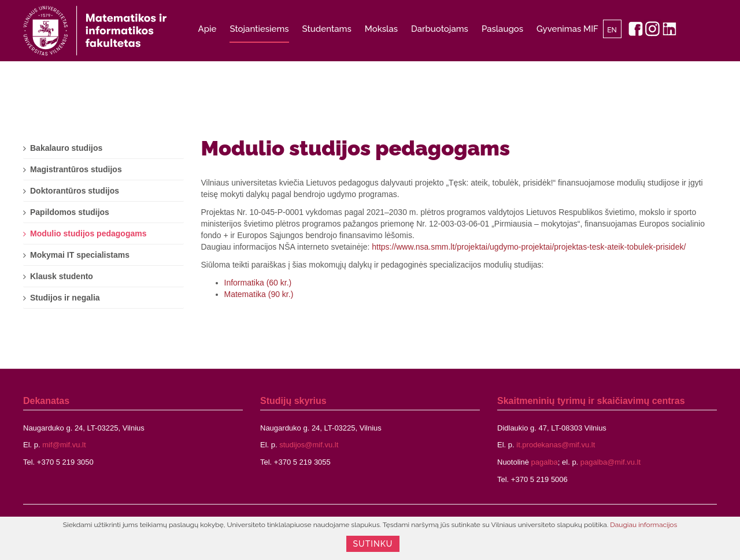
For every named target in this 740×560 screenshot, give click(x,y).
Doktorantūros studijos (75, 191)
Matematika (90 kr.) (259, 294)
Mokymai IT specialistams (80, 255)
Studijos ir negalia (65, 298)
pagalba (545, 462)
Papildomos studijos (70, 212)
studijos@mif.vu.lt (309, 445)
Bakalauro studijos (66, 148)
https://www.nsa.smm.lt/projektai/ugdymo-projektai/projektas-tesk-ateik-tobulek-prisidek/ (529, 247)
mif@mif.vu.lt (64, 445)
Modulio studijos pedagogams (356, 148)
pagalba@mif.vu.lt (610, 462)
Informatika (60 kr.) (258, 283)
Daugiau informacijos (643, 525)
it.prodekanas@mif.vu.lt (556, 445)
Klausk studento (62, 276)
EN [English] (612, 30)
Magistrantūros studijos (76, 169)
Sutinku (373, 544)
